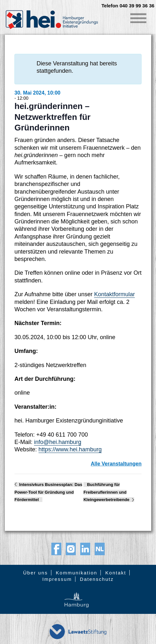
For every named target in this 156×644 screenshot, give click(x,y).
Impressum (57, 579)
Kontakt (116, 573)
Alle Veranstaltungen (116, 464)
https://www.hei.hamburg (70, 449)
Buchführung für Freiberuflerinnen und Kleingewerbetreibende (107, 492)
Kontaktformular (114, 294)
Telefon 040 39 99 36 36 (128, 6)
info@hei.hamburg (58, 442)
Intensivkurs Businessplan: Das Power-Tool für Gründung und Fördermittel (48, 492)
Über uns (35, 573)
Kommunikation (77, 573)
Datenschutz (97, 579)
